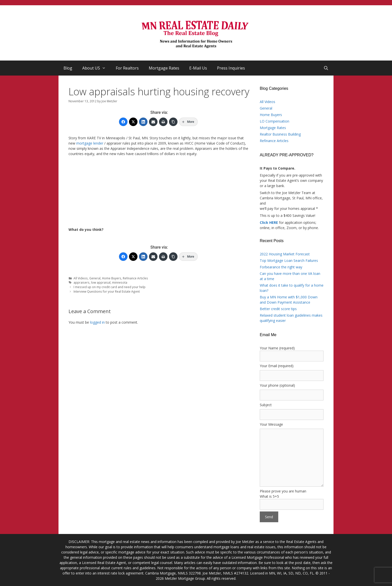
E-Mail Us (198, 68)
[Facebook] (123, 122)
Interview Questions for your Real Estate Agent (107, 291)
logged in (97, 322)
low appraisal (101, 282)
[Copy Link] (173, 122)
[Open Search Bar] (326, 68)
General (95, 278)
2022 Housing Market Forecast (285, 254)
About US (96, 68)
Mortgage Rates (164, 68)
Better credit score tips (278, 309)
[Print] (163, 122)
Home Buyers (112, 278)
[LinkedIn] (143, 122)
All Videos (81, 278)
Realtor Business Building (280, 134)
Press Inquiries (231, 68)
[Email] (153, 122)
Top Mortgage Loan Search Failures (289, 260)
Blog (68, 68)
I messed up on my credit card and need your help (109, 287)
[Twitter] (133, 122)
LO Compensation (274, 121)
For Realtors (127, 68)
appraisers (81, 282)
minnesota (120, 282)
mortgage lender (90, 143)
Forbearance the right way (281, 267)
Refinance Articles (135, 278)
